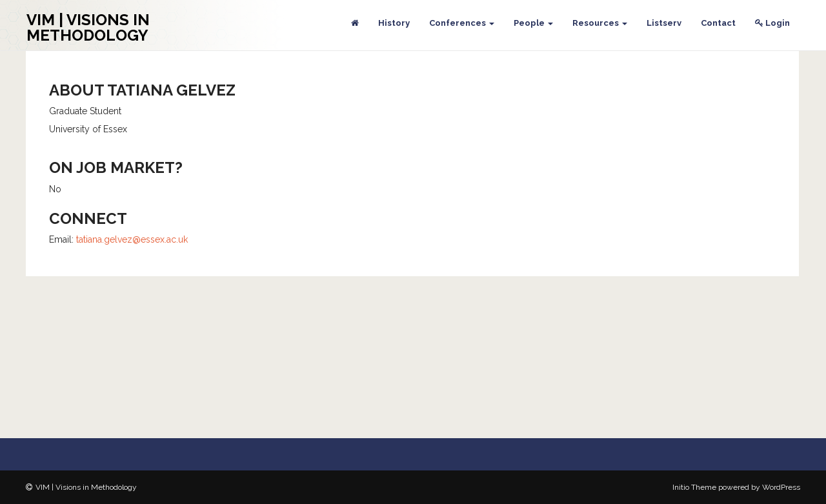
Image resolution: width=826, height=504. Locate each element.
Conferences (462, 23)
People (533, 23)
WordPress (781, 487)
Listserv (664, 23)
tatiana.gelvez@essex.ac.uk (132, 239)
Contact (718, 23)
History (394, 23)
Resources (600, 23)
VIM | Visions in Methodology (88, 27)
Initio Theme (694, 487)
